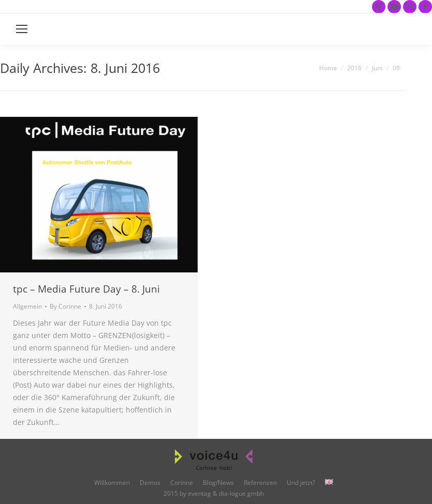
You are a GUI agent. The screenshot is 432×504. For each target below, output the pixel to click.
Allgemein (27, 306)
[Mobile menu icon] (22, 29)
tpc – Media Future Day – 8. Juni (86, 289)
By (65, 306)
